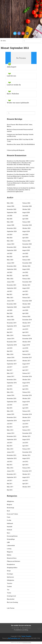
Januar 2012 (11, 471)
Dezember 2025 (27, 206)
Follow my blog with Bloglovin (16, 150)
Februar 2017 (26, 373)
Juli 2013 (10, 443)
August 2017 (26, 364)
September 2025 (12, 213)
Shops (9, 571)
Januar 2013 (11, 452)
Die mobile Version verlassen (21, 625)
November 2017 (12, 361)
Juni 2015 (25, 405)
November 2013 (12, 436)
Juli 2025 (10, 216)
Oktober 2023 (26, 247)
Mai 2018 (10, 351)
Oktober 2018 (26, 342)
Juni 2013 (25, 443)
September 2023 (12, 250)
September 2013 (12, 440)
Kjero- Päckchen (13, 94)
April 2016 (25, 389)
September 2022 (12, 269)
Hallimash (10, 523)
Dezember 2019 (27, 320)
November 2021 (12, 285)
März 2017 (10, 373)
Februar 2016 (26, 392)
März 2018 (10, 354)
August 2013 (26, 440)
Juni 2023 (25, 253)
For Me (9, 520)
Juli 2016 (10, 386)
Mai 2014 (10, 427)
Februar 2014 (26, 430)
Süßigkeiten (10, 580)
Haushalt (10, 527)
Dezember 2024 (27, 225)
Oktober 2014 (26, 417)
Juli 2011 (10, 481)
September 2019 (12, 326)
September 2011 (12, 477)
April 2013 (25, 446)
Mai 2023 (10, 257)
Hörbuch (9, 530)
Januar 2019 (11, 339)
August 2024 (26, 231)
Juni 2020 (25, 310)
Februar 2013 (26, 449)
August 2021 (26, 288)
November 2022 (12, 266)
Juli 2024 (10, 235)
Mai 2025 (10, 219)
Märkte (9, 555)
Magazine (10, 552)
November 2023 (12, 247)
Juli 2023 (10, 253)
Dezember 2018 (27, 339)
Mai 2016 (10, 389)
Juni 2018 (25, 348)
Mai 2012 (10, 465)
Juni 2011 (25, 481)
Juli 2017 (10, 367)
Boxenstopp (10, 508)
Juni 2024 (25, 235)
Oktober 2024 (26, 228)
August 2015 (26, 402)
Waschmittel (11, 599)
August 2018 (26, 345)
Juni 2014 (25, 424)
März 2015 (10, 411)
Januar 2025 (11, 225)
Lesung (9, 549)
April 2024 (25, 238)
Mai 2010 (10, 490)
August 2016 (26, 383)
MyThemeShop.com (14, 638)
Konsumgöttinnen (12, 536)
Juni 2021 (25, 291)
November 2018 (12, 342)
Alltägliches (10, 501)
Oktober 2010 (26, 487)
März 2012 (10, 468)
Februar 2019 (26, 335)
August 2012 (26, 458)
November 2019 (12, 323)
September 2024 (12, 231)
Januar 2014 (11, 433)
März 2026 (10, 203)
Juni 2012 (25, 462)
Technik (9, 587)
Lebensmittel (11, 546)
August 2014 (26, 421)
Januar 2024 (11, 244)
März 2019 (10, 335)
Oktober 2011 (26, 474)
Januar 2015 (11, 414)
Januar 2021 (11, 301)
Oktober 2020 (26, 304)
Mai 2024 (10, 238)
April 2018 (25, 351)
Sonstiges (10, 574)
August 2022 (26, 269)
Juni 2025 (25, 216)
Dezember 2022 (27, 263)
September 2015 (12, 402)
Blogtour (10, 505)
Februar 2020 (26, 317)
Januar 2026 (11, 206)
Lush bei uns (11, 76)
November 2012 (12, 455)
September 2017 (12, 364)
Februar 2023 (26, 260)
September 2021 (12, 288)
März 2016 (10, 392)
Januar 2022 (11, 282)
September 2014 (12, 421)
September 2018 (12, 345)
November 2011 (12, 474)
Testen (9, 593)
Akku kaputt (12, 67)
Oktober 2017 (26, 361)
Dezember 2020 (27, 301)
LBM (8, 542)
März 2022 (10, 279)
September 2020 (12, 307)
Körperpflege (11, 539)
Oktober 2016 (26, 380)
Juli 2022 (10, 272)
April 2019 (25, 332)
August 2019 (26, 326)
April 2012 (25, 465)
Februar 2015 (26, 411)
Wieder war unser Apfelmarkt (18, 103)
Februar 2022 (26, 279)
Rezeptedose (11, 564)
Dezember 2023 (27, 244)
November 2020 (12, 304)
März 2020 (10, 317)
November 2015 (12, 399)
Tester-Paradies (26, 636)
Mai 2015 (10, 408)
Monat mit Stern (12, 558)
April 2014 (25, 427)
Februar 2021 (26, 298)
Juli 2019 (10, 329)
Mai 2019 (10, 332)
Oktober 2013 (26, 436)
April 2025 (25, 219)
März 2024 (10, 241)
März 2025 (10, 222)
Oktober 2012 (26, 455)
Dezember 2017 (27, 358)
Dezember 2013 (27, 433)
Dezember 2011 (27, 471)
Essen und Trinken (12, 514)
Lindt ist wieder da (14, 85)
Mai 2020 (10, 313)
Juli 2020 (10, 310)
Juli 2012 (10, 462)
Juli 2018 (10, 348)
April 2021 (25, 294)
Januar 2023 (11, 263)
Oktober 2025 (26, 209)
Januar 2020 (11, 320)
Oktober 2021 (26, 285)
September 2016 (12, 383)
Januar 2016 (11, 395)
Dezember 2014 (27, 414)
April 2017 (25, 370)
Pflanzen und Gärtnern (14, 561)
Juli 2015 (10, 405)
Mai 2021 (10, 294)
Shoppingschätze (12, 568)
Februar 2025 (26, 222)
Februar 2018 (26, 354)
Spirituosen (10, 577)
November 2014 (12, 417)
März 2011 (10, 487)
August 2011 (26, 477)
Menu (4, 41)
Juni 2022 (25, 272)
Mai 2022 (10, 276)
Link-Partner (11, 608)
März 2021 (10, 298)
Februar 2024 (26, 241)
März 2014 (10, 430)
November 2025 (12, 209)
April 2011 (25, 484)
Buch (8, 511)
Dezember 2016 (27, 376)
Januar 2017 (11, 376)
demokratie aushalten (27, 642)
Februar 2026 (26, 203)
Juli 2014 (10, 424)
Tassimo (10, 583)
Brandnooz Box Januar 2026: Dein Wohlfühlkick (21, 144)
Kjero (9, 533)
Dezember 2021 (27, 282)
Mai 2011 (10, 484)
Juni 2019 (25, 329)
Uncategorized (11, 596)
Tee (8, 590)
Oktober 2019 (26, 323)
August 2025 (26, 213)
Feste (9, 517)
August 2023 (26, 250)
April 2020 (25, 313)
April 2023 (25, 257)
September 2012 (12, 458)
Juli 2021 (10, 291)
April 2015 (25, 408)
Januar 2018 (11, 358)
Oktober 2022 (26, 266)
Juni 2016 (25, 386)
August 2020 (26, 307)
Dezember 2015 (27, 395)
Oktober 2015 (26, 399)
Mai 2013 (10, 446)
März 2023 (10, 260)
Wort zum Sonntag (12, 602)
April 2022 (25, 276)
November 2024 (12, 228)
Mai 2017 (10, 370)
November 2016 (12, 380)
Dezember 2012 (27, 452)
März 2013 (10, 449)
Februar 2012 (26, 468)
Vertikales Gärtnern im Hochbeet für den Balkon (21, 188)
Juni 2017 (25, 367)
